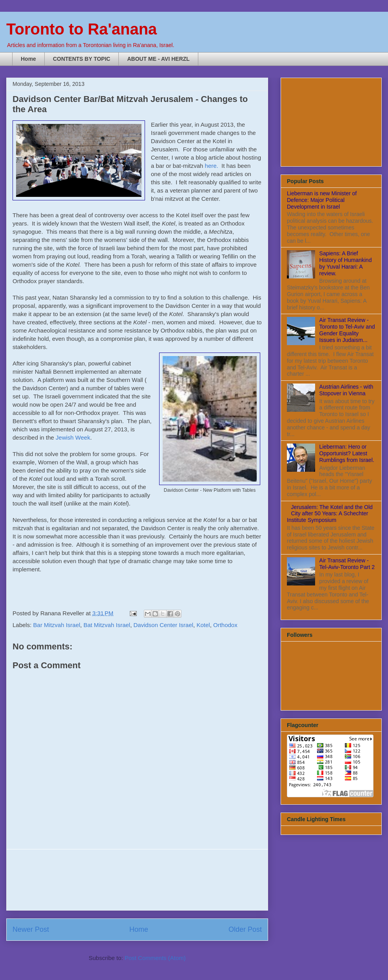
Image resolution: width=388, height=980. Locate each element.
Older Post (245, 929)
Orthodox (225, 625)
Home (28, 59)
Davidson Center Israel (164, 625)
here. (212, 166)
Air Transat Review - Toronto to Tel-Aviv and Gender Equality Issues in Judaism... (347, 330)
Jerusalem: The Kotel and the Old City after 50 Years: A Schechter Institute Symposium (330, 514)
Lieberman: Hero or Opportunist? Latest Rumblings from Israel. (347, 453)
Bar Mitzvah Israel (57, 625)
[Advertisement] (137, 880)
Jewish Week (73, 437)
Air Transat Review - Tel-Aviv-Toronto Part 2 (347, 564)
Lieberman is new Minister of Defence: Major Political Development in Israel (322, 200)
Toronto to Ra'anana (82, 29)
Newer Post (31, 929)
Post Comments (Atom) (155, 958)
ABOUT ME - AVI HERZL (158, 59)
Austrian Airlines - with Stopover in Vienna (346, 390)
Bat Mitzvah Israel (107, 625)
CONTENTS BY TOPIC (82, 59)
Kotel (203, 625)
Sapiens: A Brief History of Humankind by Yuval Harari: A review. (346, 263)
